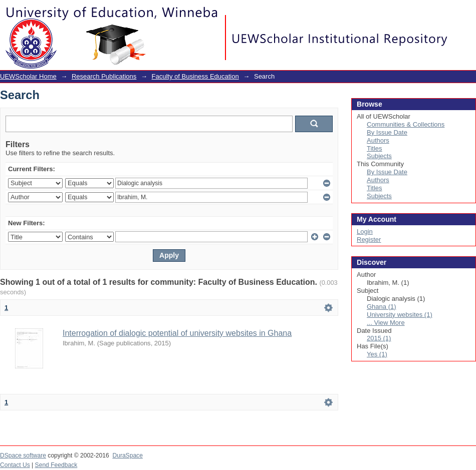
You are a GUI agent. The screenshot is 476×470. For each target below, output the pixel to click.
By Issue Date (387, 132)
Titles (375, 148)
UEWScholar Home (28, 76)
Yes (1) (377, 354)
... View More (386, 323)
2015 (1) (379, 338)
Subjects (379, 156)
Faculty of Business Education (195, 76)
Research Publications (104, 76)
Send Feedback (56, 465)
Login (468, 12)
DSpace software (23, 455)
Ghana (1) (382, 307)
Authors (378, 140)
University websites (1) (400, 315)
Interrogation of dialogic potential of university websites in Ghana (177, 333)
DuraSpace (127, 455)
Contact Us (15, 465)
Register (369, 240)
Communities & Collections (406, 124)
